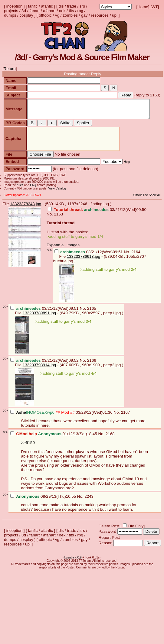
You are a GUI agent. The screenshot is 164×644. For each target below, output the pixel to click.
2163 (58, 224)
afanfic (47, 6)
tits (71, 11)
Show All (158, 205)
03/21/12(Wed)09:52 (45, 370)
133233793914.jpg (39, 375)
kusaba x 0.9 (73, 567)
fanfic (33, 6)
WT (155, 7)
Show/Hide (143, 205)
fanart (34, 11)
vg (57, 15)
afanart (49, 11)
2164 (136, 262)
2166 (92, 370)
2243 (89, 506)
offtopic (45, 15)
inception (14, 6)
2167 (126, 422)
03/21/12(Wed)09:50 (97, 219)
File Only (136, 536)
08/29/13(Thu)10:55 (44, 506)
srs (82, 6)
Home (143, 7)
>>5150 (28, 452)
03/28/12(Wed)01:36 (62, 422)
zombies (70, 15)
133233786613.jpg (84, 266)
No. (50, 224)
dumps (10, 15)
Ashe (21, 422)
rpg (80, 11)
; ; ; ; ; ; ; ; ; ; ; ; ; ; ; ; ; (116, 7)
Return (10, 69)
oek (62, 11)
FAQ (32, 195)
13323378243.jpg (26, 214)
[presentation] (72, 149)
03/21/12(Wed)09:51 (89, 262)
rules (19, 195)
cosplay (26, 15)
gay (84, 15)
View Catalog (56, 198)
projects (11, 11)
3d (24, 11)
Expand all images (63, 255)
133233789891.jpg (39, 323)
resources (100, 15)
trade (72, 6)
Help (126, 172)
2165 (92, 318)
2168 (110, 443)
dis (61, 6)
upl (115, 15)
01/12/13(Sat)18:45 (54, 443)
